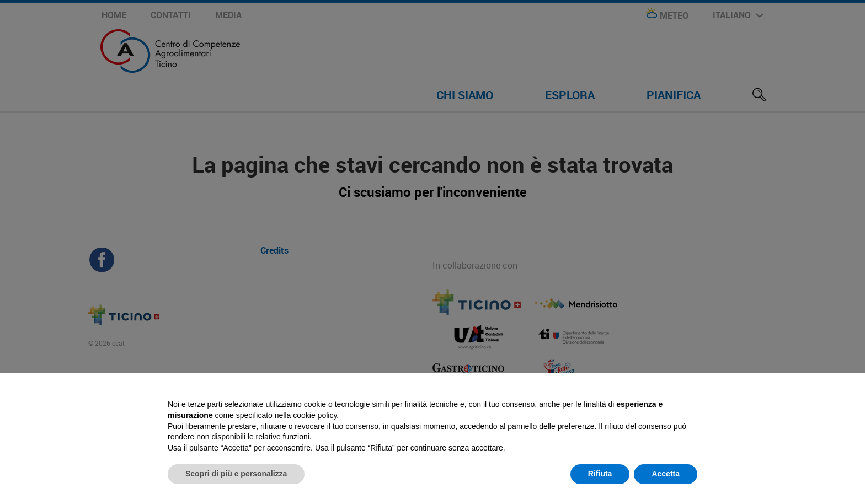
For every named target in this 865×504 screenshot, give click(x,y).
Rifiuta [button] (600, 474)
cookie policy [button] (315, 415)
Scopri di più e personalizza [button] (236, 474)
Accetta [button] (666, 474)
